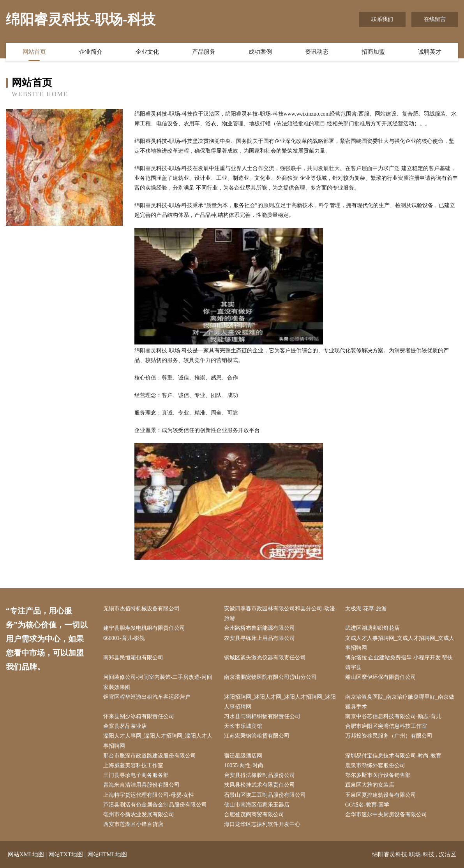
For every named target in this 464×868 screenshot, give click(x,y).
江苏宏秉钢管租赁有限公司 (257, 736)
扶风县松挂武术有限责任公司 (259, 785)
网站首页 (34, 52)
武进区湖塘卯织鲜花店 (372, 628)
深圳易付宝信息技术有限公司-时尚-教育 (393, 756)
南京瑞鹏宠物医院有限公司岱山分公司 (270, 677)
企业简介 (91, 52)
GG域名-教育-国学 (367, 805)
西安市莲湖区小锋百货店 (133, 824)
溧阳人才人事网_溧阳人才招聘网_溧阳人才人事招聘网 (158, 741)
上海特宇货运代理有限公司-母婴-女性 (149, 795)
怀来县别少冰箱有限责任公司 (139, 716)
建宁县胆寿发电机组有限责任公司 (144, 628)
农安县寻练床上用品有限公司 (259, 638)
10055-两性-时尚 (243, 765)
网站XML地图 (26, 854)
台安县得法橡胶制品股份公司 (259, 775)
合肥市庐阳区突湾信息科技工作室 (386, 726)
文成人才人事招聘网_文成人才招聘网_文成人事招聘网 (400, 643)
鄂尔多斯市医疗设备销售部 (378, 775)
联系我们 (382, 19)
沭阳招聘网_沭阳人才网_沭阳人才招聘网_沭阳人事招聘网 (280, 702)
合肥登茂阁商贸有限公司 (254, 814)
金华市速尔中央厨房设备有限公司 (386, 814)
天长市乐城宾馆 (243, 726)
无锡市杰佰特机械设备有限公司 (141, 609)
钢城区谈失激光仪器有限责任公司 (265, 658)
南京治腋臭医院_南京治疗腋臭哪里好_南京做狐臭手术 (400, 702)
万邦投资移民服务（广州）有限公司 (389, 736)
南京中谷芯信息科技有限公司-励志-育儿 (393, 716)
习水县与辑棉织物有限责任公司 (262, 716)
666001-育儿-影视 (124, 638)
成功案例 (260, 52)
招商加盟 (373, 52)
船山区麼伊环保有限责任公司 (381, 677)
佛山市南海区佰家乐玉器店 (257, 805)
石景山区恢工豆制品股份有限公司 (265, 795)
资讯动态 (317, 52)
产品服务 (204, 52)
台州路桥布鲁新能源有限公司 (259, 628)
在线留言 (435, 19)
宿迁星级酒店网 (243, 756)
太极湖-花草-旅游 (366, 609)
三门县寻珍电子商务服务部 (136, 775)
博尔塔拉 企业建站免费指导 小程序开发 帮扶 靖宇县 (399, 662)
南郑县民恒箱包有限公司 (133, 658)
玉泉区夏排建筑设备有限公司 (381, 795)
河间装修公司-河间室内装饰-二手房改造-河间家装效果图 (158, 682)
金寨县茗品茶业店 (125, 726)
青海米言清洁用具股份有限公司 (141, 785)
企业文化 (147, 52)
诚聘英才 (430, 52)
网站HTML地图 (107, 854)
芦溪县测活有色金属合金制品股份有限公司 (155, 805)
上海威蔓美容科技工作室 (133, 765)
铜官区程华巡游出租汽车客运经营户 (147, 697)
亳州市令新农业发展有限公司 (139, 814)
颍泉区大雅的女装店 (370, 785)
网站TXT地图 (66, 854)
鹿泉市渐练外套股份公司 (375, 765)
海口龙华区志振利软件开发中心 (262, 824)
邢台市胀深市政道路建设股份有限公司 (150, 756)
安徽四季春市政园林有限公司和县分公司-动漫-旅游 (280, 613)
